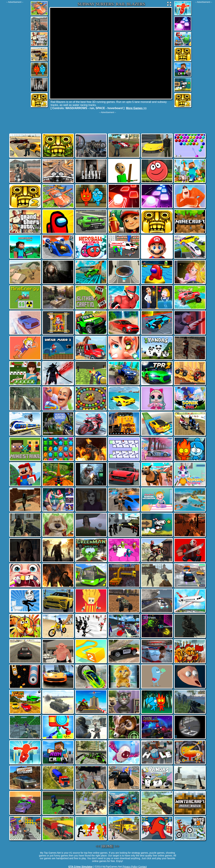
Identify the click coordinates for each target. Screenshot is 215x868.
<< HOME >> (108, 846)
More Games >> (136, 108)
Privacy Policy (130, 867)
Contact (143, 867)
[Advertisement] (15, 55)
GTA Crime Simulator (80, 867)
